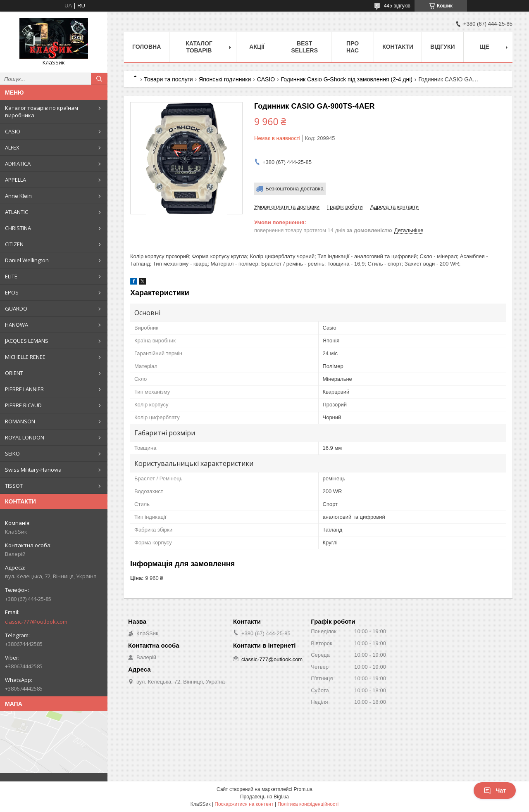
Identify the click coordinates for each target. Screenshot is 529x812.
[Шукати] (99, 79)
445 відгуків (397, 6)
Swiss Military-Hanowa (33, 470)
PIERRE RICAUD (23, 405)
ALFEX (12, 147)
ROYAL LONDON (25, 437)
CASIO (13, 131)
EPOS (12, 292)
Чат (495, 791)
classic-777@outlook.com (36, 622)
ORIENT (14, 373)
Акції (257, 47)
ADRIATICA (18, 164)
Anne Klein (18, 196)
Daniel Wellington (27, 260)
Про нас (353, 47)
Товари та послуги (168, 79)
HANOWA (17, 325)
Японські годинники (225, 79)
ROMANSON (20, 421)
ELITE (11, 276)
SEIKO (12, 453)
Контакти (398, 47)
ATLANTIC (17, 212)
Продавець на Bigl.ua (264, 797)
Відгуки (442, 47)
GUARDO (16, 309)
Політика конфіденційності (308, 804)
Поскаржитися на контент (244, 804)
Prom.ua (303, 789)
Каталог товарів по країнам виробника (42, 112)
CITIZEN (14, 244)
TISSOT (14, 486)
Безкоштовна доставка (294, 189)
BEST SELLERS (304, 47)
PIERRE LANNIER (24, 389)
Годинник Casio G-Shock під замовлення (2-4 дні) (347, 79)
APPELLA (15, 180)
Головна (147, 47)
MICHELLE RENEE (25, 357)
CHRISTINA (18, 228)
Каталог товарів (199, 47)
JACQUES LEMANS (27, 341)
